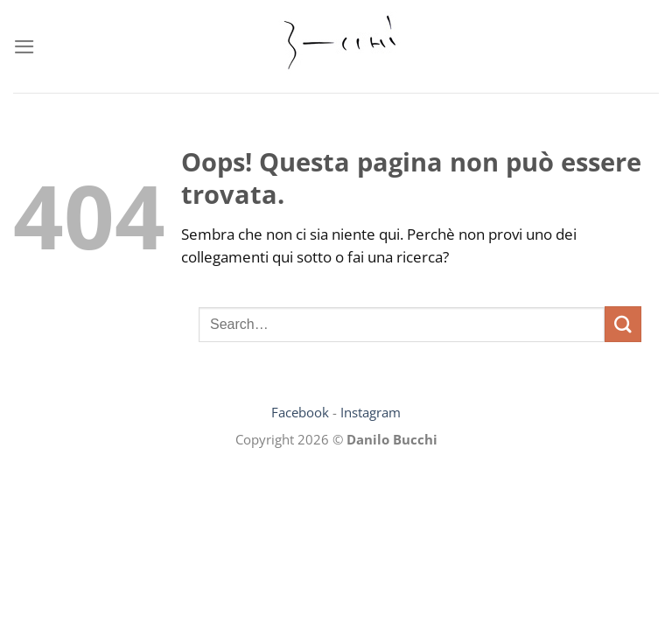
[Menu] (24, 47)
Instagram (371, 412)
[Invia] (623, 324)
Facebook (300, 412)
